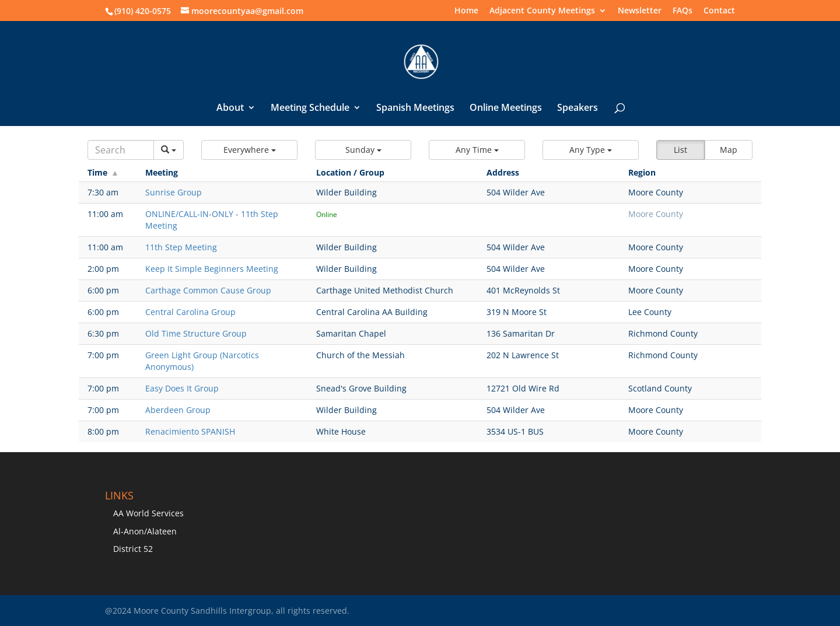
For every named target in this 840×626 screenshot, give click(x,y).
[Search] (121, 150)
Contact (719, 11)
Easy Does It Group (182, 388)
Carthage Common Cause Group (208, 290)
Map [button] (729, 150)
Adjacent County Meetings (542, 11)
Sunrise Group (174, 192)
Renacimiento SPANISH (190, 431)
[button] (249, 150)
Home (466, 11)
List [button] (680, 150)
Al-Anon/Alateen (145, 531)
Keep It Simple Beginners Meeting (212, 269)
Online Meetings (506, 109)
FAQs (682, 11)
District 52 (133, 549)
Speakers (577, 109)
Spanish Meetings (415, 109)
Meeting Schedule (310, 109)
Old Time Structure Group (196, 333)
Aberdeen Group (178, 410)
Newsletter (640, 11)
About (230, 109)
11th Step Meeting (181, 247)
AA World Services (148, 513)
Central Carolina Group (190, 312)
